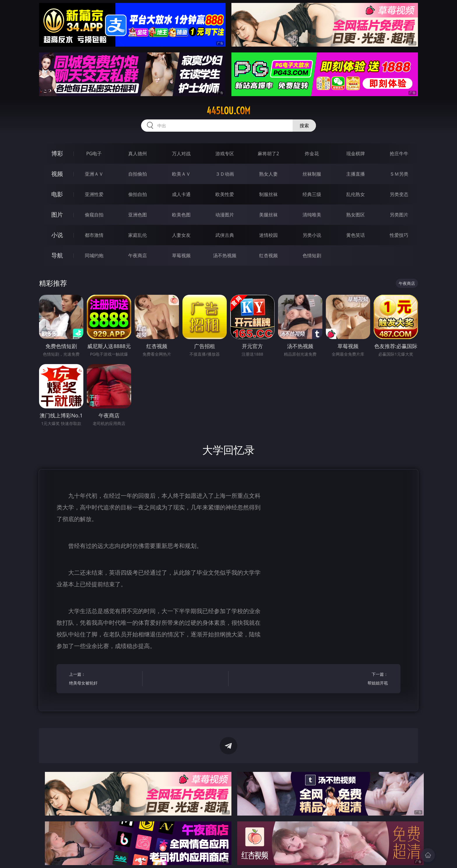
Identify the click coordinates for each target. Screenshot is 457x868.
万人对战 (181, 154)
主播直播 (356, 174)
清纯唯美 (312, 215)
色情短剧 (312, 255)
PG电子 (94, 154)
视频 (57, 174)
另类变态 (399, 194)
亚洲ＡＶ (94, 174)
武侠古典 (225, 235)
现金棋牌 (356, 154)
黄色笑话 (356, 235)
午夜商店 (138, 255)
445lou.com (228, 111)
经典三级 (312, 194)
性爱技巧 (399, 235)
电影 (57, 194)
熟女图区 (356, 215)
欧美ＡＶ (181, 174)
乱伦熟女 (356, 194)
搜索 (304, 126)
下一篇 (353, 679)
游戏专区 (225, 154)
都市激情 (94, 235)
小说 (57, 235)
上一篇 (104, 679)
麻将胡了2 (268, 154)
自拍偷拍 (138, 174)
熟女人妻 (268, 174)
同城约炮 (94, 255)
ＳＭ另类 (399, 174)
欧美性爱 (225, 194)
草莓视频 (181, 255)
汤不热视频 (225, 255)
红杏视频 (268, 255)
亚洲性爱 (94, 194)
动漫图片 (225, 215)
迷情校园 (268, 235)
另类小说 (312, 235)
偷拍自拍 (138, 194)
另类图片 (399, 215)
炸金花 (312, 154)
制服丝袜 (268, 194)
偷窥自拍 (94, 215)
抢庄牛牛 (399, 154)
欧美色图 (181, 215)
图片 (57, 215)
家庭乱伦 (138, 235)
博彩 (57, 153)
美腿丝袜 (268, 215)
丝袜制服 (312, 174)
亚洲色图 (138, 215)
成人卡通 (181, 194)
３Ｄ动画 (225, 174)
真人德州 (138, 154)
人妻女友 (181, 235)
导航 (57, 255)
